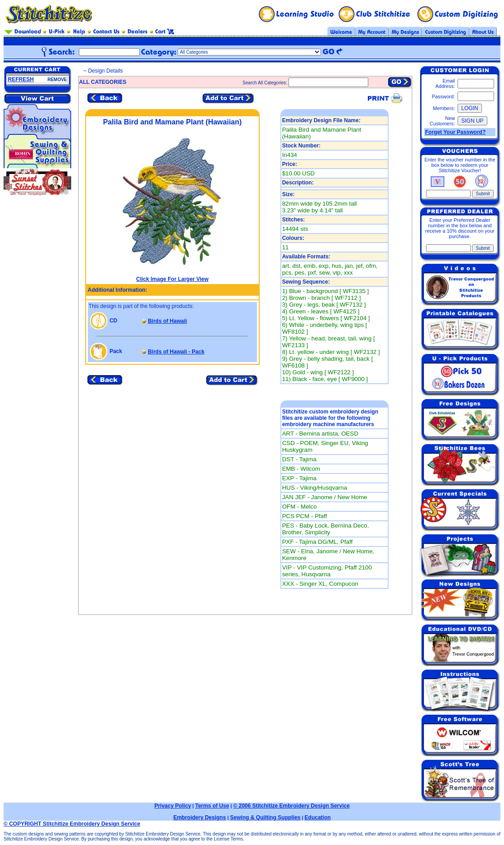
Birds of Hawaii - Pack (176, 352)
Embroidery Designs (199, 817)
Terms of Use (212, 806)
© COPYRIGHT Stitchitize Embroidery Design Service (72, 824)
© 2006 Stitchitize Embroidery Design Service (291, 806)
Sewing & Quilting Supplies (265, 817)
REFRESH (21, 79)
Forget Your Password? (455, 132)
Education (318, 817)
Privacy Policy (172, 806)
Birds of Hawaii (167, 321)
